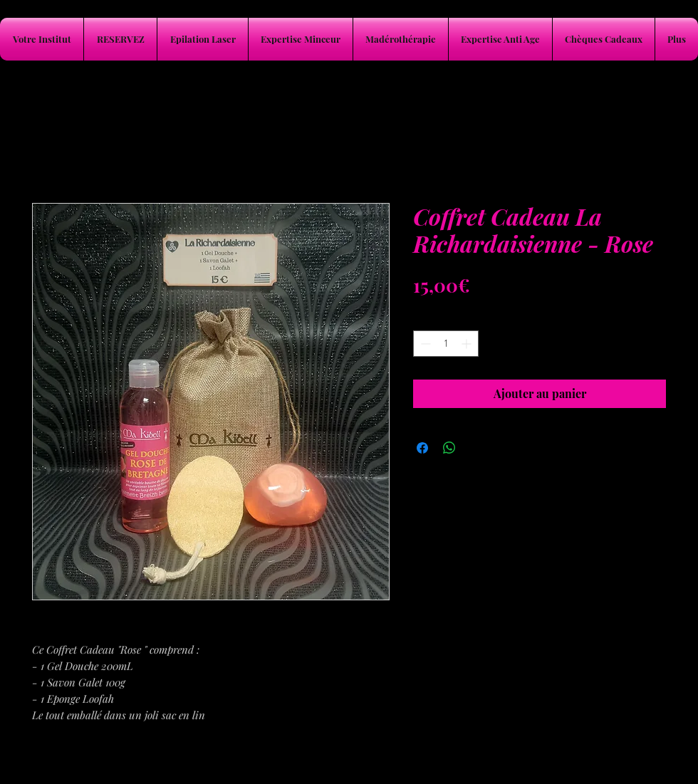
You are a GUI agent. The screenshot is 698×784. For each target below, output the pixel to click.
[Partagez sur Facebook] (422, 448)
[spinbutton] (446, 344)
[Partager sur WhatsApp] (449, 448)
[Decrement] (424, 344)
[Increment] (468, 344)
